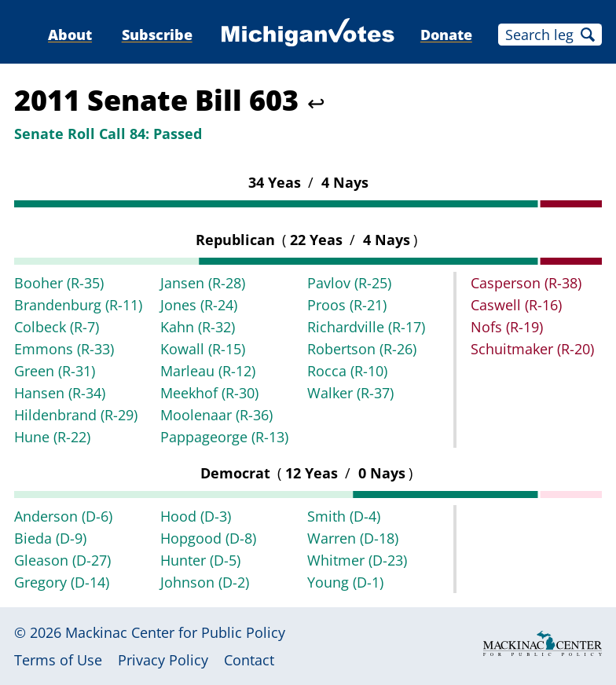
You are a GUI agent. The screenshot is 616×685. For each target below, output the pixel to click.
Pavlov (349, 283)
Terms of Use (58, 660)
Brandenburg (78, 305)
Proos (347, 305)
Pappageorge (224, 437)
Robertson (362, 349)
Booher (59, 283)
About (70, 35)
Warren (353, 538)
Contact (249, 660)
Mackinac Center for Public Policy (175, 632)
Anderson (63, 516)
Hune (52, 437)
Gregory (62, 582)
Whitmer (357, 560)
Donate (446, 35)
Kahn (198, 327)
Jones (199, 305)
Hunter (200, 560)
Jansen (203, 283)
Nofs (507, 327)
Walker (350, 393)
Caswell (516, 305)
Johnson (205, 582)
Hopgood (208, 538)
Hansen (60, 393)
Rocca (347, 371)
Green (55, 371)
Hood (196, 516)
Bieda (50, 538)
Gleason (62, 560)
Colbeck (57, 327)
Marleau (208, 371)
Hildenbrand (76, 415)
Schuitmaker (532, 349)
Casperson (526, 283)
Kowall (203, 349)
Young (345, 582)
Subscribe (157, 35)
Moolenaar (216, 415)
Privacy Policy (163, 660)
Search (588, 35)
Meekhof (209, 393)
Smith (344, 516)
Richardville (366, 327)
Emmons (64, 349)
